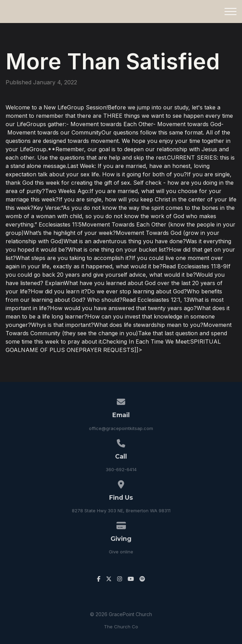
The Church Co (121, 627)
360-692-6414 (121, 469)
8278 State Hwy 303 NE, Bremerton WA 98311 (121, 511)
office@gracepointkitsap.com (121, 428)
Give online (121, 552)
